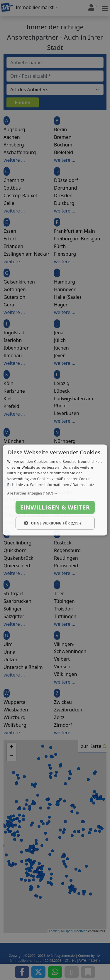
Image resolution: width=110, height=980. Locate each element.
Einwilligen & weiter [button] (55, 507)
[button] (55, 493)
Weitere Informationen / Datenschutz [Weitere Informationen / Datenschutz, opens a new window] (62, 485)
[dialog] (55, 490)
